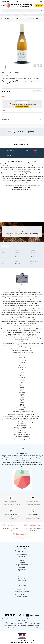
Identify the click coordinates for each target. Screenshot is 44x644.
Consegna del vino (22, 577)
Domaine (28, 133)
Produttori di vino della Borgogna (22, 598)
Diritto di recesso (22, 566)
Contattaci (22, 608)
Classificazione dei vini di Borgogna (22, 591)
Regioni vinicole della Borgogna (22, 595)
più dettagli (5, 86)
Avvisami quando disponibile (22, 107)
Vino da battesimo (22, 582)
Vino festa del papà (22, 585)
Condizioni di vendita (22, 569)
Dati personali (22, 571)
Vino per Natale (22, 584)
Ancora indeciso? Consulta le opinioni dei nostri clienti (22, 538)
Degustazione (10, 131)
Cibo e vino (20, 131)
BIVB (24, 440)
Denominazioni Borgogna (22, 596)
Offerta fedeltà (22, 563)
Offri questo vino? (22, 119)
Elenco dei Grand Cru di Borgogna (22, 593)
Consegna (22, 111)
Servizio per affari (22, 579)
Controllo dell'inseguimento (22, 564)
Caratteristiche (31, 131)
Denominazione (18, 133)
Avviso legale (22, 568)
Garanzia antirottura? (22, 115)
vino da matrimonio (22, 580)
